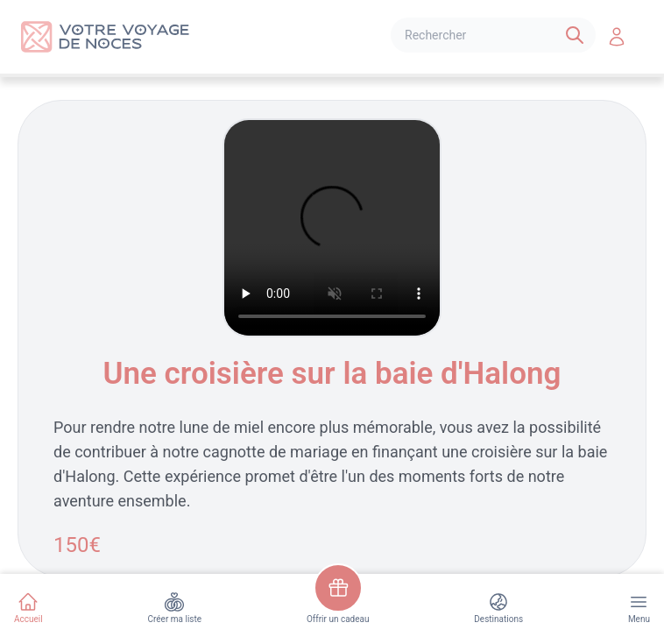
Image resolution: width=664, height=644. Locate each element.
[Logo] (105, 37)
